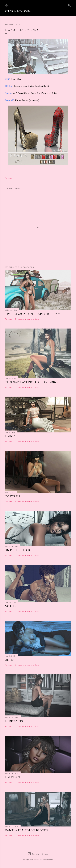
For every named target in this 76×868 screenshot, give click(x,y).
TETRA (9, 86)
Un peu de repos (17, 550)
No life (10, 606)
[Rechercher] (69, 5)
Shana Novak (47, 859)
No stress (12, 496)
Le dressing (14, 721)
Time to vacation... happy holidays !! (33, 314)
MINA (8, 79)
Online (10, 660)
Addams (9, 93)
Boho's (10, 436)
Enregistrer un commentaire (27, 319)
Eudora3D (10, 100)
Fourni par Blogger (38, 854)
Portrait (13, 777)
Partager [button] (9, 178)
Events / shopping (18, 11)
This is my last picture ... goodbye (31, 382)
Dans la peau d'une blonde (26, 830)
